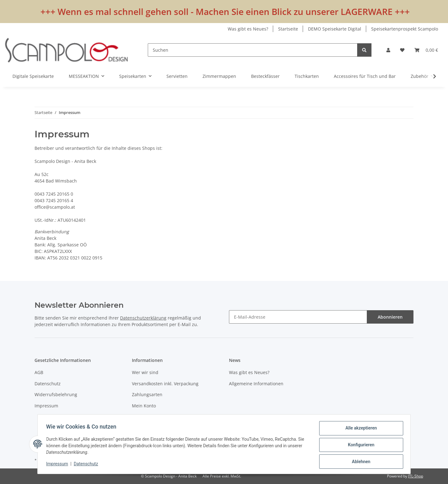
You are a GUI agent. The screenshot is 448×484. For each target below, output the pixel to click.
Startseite (288, 29)
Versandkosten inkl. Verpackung (165, 384)
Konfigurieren (359, 446)
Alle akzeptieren (359, 429)
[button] (388, 50)
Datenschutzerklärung (143, 318)
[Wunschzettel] (402, 50)
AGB (39, 372)
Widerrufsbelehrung (56, 394)
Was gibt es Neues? (248, 29)
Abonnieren (390, 317)
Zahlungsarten (147, 394)
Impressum (46, 406)
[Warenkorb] (426, 50)
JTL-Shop (416, 476)
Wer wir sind (145, 372)
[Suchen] (253, 50)
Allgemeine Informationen (256, 384)
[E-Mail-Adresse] (298, 317)
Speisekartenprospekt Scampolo (405, 29)
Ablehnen (359, 462)
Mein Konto (144, 406)
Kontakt (140, 417)
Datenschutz (48, 384)
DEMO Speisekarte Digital (335, 29)
